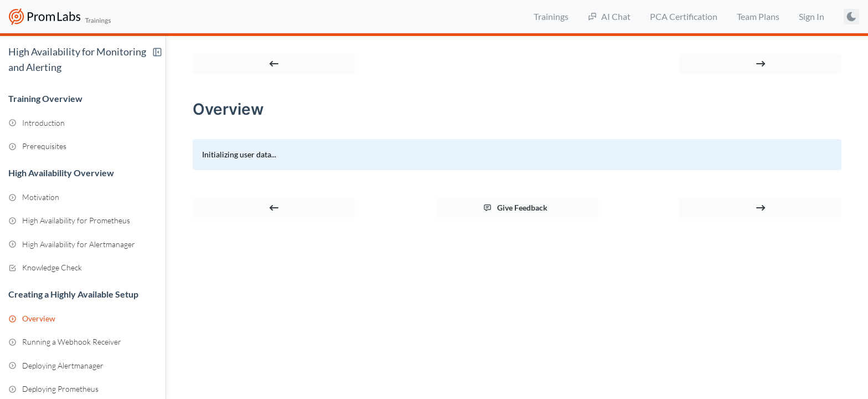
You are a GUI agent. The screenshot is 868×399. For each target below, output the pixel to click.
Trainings (551, 16)
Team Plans (758, 16)
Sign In (812, 16)
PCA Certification (684, 16)
